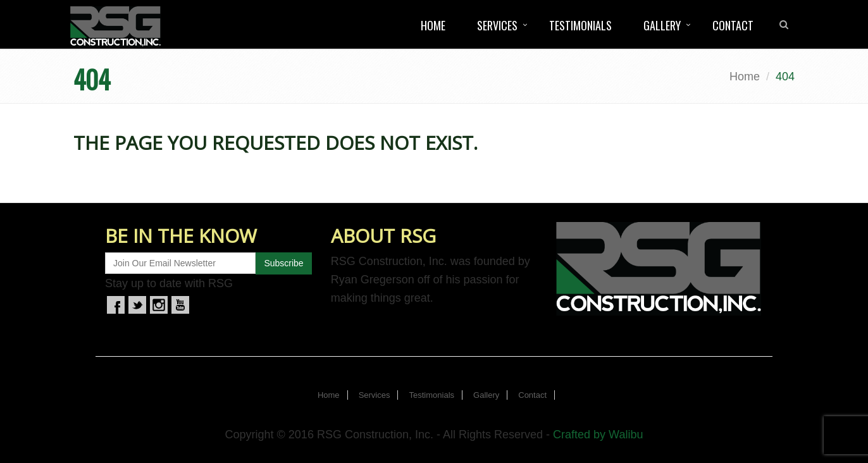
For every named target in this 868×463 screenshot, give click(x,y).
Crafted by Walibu (598, 435)
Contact (733, 25)
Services (497, 25)
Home (433, 25)
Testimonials (580, 25)
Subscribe (283, 263)
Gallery (662, 25)
